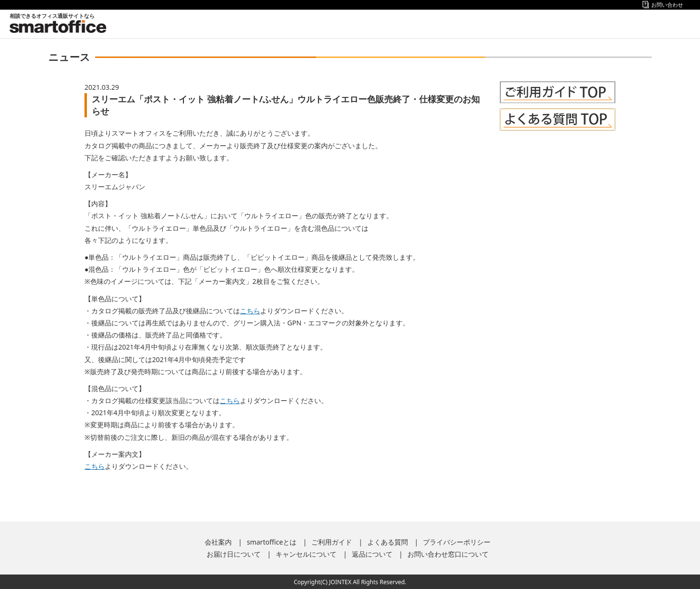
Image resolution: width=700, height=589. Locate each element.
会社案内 (218, 542)
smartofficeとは (272, 542)
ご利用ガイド (332, 542)
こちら (250, 311)
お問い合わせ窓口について (448, 554)
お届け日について (234, 554)
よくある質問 (388, 542)
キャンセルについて (306, 554)
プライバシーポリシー (457, 542)
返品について (372, 554)
